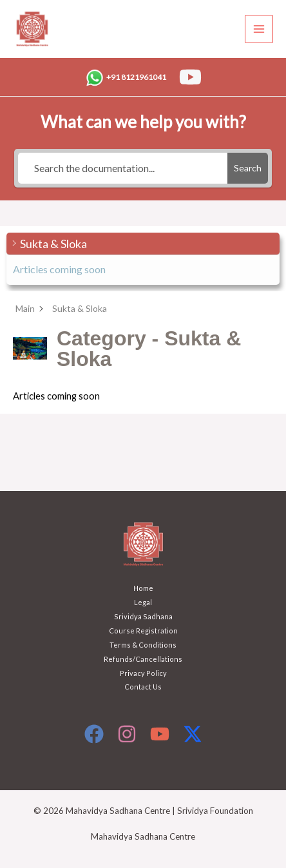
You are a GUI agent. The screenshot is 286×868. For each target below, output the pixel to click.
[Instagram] (127, 734)
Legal (143, 602)
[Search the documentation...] (123, 168)
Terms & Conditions (143, 645)
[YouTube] (190, 77)
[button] (143, 244)
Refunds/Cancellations (143, 659)
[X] (193, 734)
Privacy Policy (143, 673)
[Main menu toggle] (259, 29)
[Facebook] (94, 734)
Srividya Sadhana (143, 616)
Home (143, 588)
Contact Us (143, 687)
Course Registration (143, 631)
